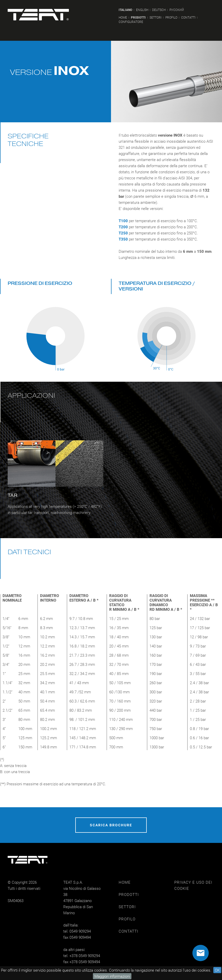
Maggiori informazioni (112, 976)
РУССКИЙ (177, 10)
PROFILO (171, 17)
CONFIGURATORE (131, 22)
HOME (123, 17)
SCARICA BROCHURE (111, 825)
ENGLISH (142, 10)
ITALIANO (125, 10)
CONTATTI (188, 17)
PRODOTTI (138, 17)
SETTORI (156, 17)
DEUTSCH (159, 10)
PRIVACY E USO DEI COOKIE (193, 885)
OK (217, 970)
